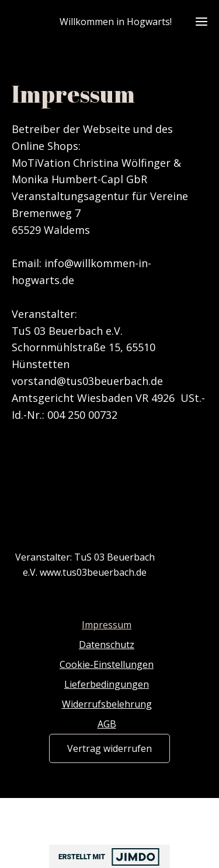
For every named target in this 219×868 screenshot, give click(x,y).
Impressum (107, 625)
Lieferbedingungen (107, 684)
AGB (107, 724)
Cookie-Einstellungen (107, 664)
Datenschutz (107, 645)
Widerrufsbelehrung (107, 704)
